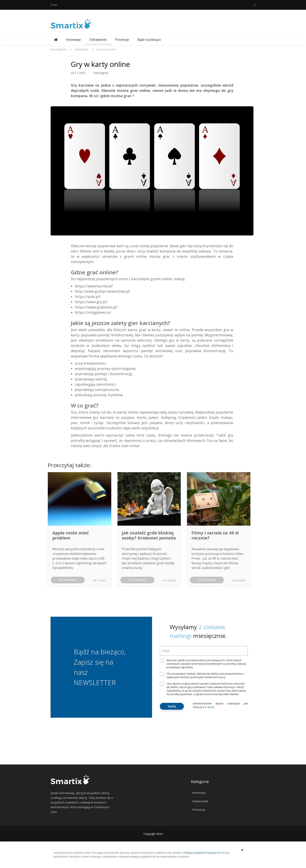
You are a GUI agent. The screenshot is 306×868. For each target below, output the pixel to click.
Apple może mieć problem (71, 535)
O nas (54, 5)
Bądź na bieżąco (149, 40)
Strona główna (58, 49)
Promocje (122, 40)
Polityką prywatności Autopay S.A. (202, 853)
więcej (222, 677)
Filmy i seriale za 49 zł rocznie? (215, 535)
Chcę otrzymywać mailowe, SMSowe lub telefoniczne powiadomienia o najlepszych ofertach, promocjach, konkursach (203, 675)
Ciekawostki (98, 40)
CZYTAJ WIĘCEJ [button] (68, 580)
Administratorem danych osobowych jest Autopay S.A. (220, 705)
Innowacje (73, 40)
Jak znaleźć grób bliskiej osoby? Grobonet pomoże (149, 535)
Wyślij (172, 706)
